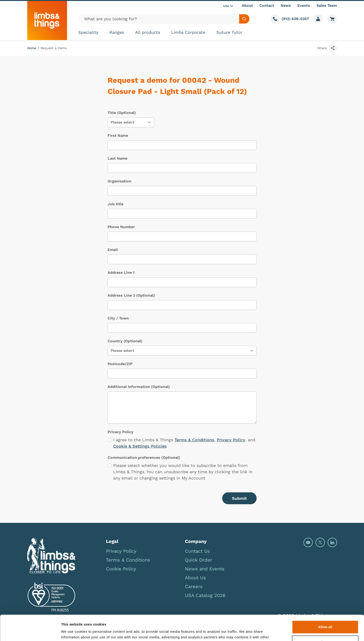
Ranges (117, 32)
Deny (325, 618)
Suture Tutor (229, 32)
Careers (194, 586)
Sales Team (327, 5)
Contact (267, 5)
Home (32, 48)
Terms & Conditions (194, 440)
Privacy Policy (231, 440)
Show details (72, 632)
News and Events (205, 569)
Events (304, 5)
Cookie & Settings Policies (140, 446)
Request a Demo (54, 48)
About (247, 5)
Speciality (88, 32)
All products (148, 32)
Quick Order (199, 560)
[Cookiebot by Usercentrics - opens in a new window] (30, 632)
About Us (195, 578)
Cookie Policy (121, 569)
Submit (239, 498)
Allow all (325, 603)
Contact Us (197, 551)
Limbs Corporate (188, 32)
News (286, 5)
